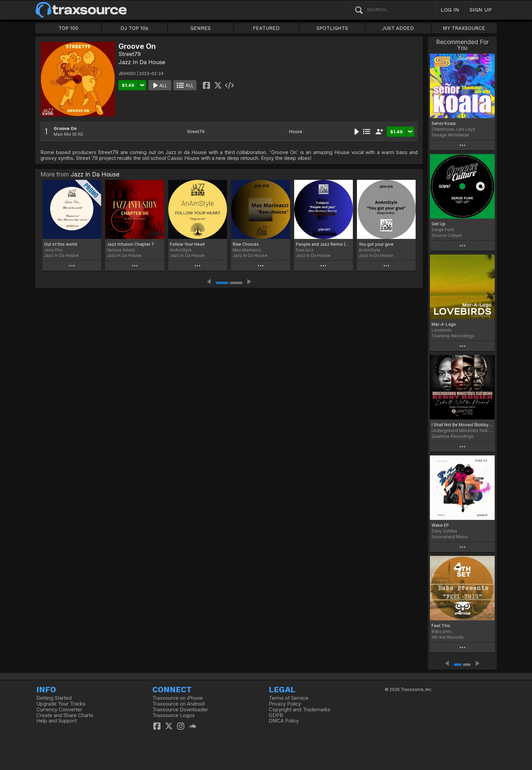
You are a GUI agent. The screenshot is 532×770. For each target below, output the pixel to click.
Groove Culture (447, 235)
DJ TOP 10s (134, 28)
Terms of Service (289, 698)
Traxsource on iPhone (178, 698)
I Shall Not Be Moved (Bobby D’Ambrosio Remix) (462, 425)
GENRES (201, 28)
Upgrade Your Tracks (61, 704)
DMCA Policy (284, 721)
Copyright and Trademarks (300, 710)
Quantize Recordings (453, 436)
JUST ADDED (398, 28)
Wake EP (440, 525)
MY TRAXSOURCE (464, 28)
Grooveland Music (450, 537)
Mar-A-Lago (444, 324)
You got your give (376, 244)
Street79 (130, 54)
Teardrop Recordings (453, 336)
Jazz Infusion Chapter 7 (130, 244)
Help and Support (56, 721)
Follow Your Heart (187, 244)
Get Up (439, 224)
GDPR (276, 715)
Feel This (441, 626)
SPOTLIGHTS (332, 28)
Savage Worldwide (450, 135)
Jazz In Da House (142, 62)
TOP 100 (68, 28)
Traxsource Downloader (180, 710)
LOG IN (450, 10)
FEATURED (266, 28)
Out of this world (61, 244)
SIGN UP (481, 10)
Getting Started (54, 698)
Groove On (65, 128)
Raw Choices (246, 244)
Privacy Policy (285, 704)
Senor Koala (444, 123)
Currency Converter (59, 710)
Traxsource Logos (174, 715)
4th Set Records (448, 637)
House (296, 132)
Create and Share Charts (65, 715)
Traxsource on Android (178, 704)
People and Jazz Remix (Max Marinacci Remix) (324, 244)
